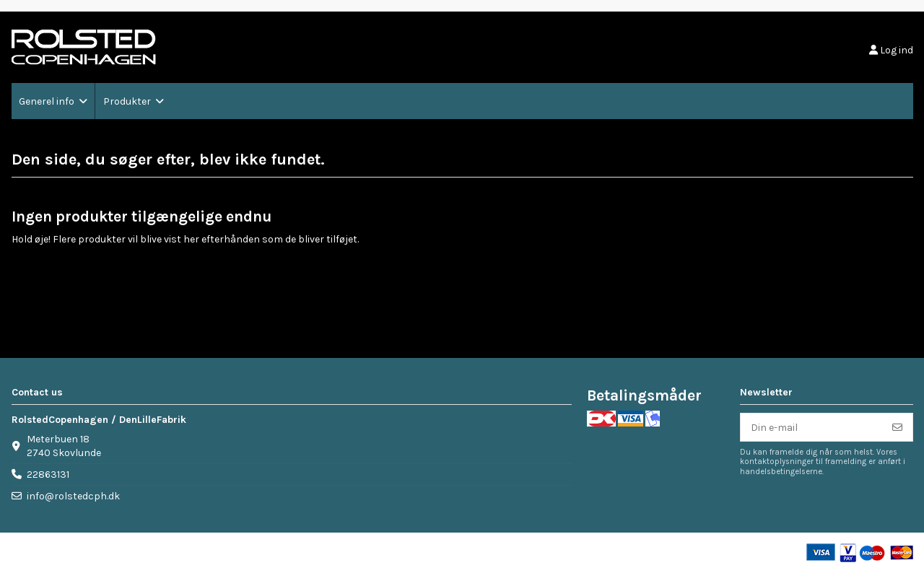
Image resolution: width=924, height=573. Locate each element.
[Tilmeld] (897, 427)
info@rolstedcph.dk (73, 496)
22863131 (48, 474)
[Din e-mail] (812, 427)
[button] (53, 101)
